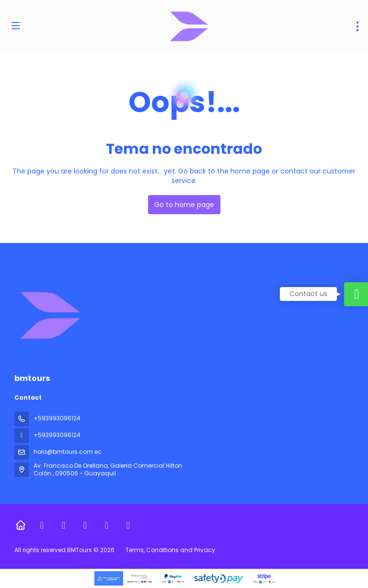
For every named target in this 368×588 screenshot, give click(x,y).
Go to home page (184, 205)
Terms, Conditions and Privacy (170, 550)
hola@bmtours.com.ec (68, 452)
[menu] (357, 26)
